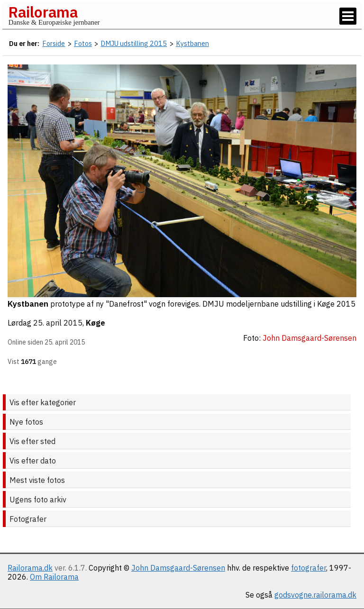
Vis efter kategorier (43, 402)
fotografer (309, 568)
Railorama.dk (30, 568)
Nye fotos (26, 422)
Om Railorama (54, 577)
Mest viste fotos (37, 480)
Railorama (43, 12)
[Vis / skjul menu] (348, 16)
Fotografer (28, 519)
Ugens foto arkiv (38, 500)
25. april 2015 (58, 323)
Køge (96, 323)
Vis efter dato (33, 461)
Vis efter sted (32, 441)
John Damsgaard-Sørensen (178, 568)
